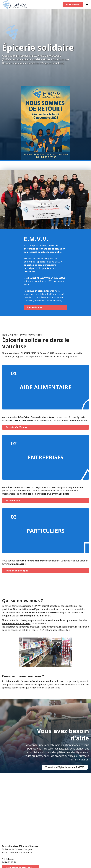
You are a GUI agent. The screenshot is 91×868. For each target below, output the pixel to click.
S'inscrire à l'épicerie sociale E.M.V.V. (65, 767)
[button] (87, 5)
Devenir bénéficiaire (17, 427)
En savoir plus (35, 307)
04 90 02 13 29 (9, 862)
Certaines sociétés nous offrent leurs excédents (29, 681)
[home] (14, 5)
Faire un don (73, 5)
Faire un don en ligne (17, 571)
